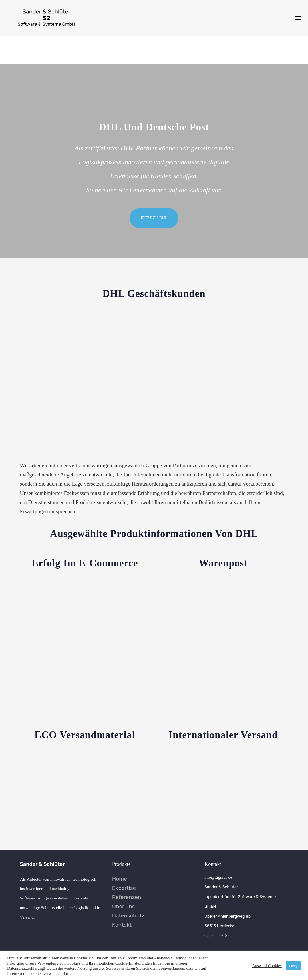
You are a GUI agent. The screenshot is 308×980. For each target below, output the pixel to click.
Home (120, 879)
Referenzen (127, 897)
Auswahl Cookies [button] (267, 966)
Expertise (124, 888)
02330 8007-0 (216, 936)
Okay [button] (293, 966)
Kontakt (122, 925)
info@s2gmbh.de (218, 877)
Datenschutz (128, 916)
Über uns (123, 906)
